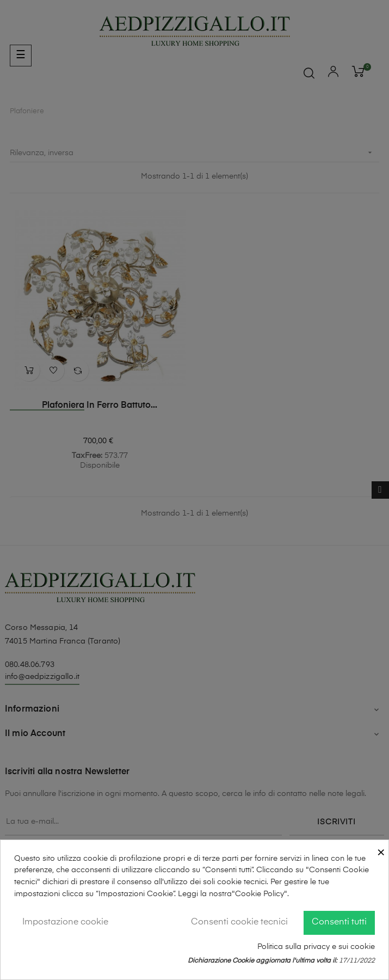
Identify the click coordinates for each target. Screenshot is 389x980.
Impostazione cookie (65, 922)
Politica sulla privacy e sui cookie (316, 947)
